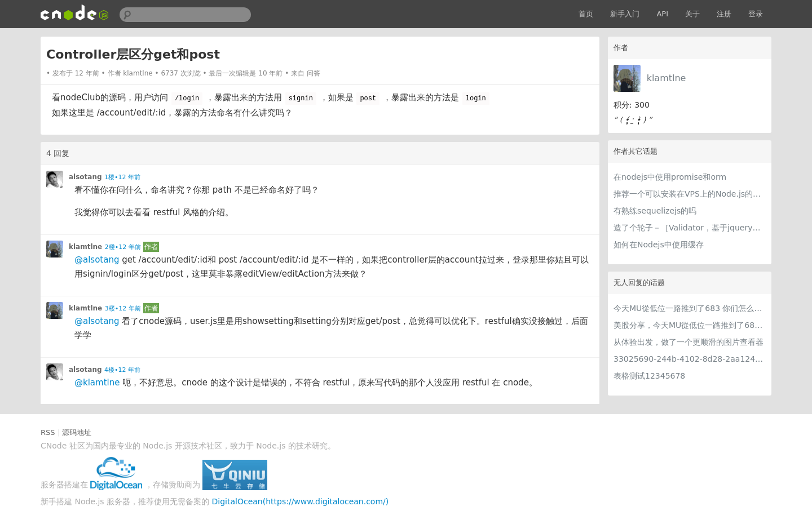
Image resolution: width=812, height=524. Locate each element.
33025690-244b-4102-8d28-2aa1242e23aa (690, 359)
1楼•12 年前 (122, 177)
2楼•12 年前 (123, 247)
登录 (756, 14)
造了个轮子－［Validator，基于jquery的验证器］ (690, 228)
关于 (692, 14)
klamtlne (667, 78)
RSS (48, 432)
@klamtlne (97, 383)
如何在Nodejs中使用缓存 (659, 245)
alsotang (85, 177)
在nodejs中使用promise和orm (670, 177)
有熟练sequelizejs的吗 (655, 211)
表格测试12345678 (649, 376)
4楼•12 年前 (122, 370)
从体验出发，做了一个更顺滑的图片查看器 (689, 342)
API (662, 14)
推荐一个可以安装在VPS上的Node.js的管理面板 (690, 194)
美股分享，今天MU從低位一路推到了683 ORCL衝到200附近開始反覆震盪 (690, 325)
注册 (724, 14)
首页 (586, 14)
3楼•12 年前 (123, 308)
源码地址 (77, 432)
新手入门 (625, 14)
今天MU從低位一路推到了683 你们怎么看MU (690, 308)
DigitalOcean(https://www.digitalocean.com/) (301, 501)
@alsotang (97, 260)
